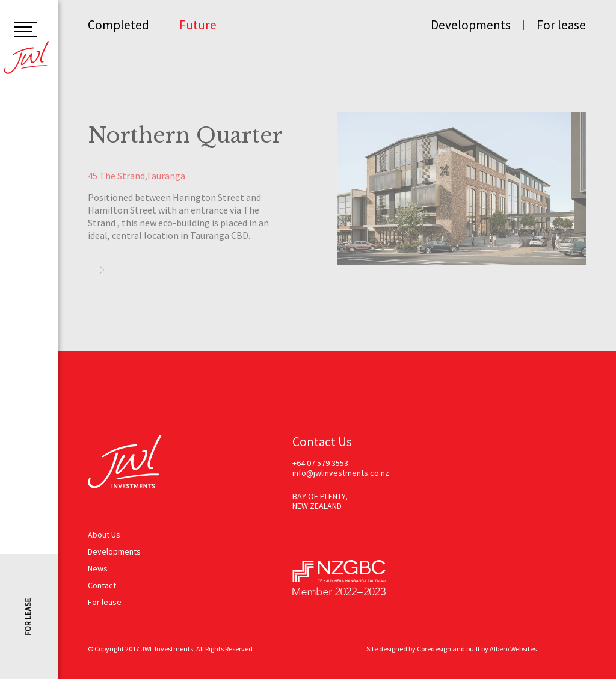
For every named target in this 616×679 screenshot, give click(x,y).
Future (198, 25)
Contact (102, 585)
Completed (119, 25)
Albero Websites (513, 649)
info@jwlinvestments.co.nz (341, 473)
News (98, 568)
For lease (561, 25)
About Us (104, 535)
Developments (471, 25)
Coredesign (434, 649)
